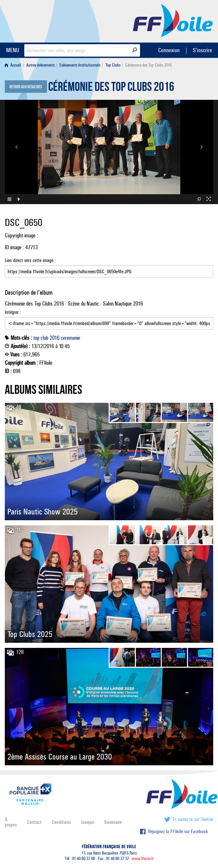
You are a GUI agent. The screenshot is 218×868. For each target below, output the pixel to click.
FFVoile (173, 20)
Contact (34, 822)
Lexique (88, 822)
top (36, 338)
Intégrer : (109, 319)
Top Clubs (113, 65)
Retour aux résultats (26, 87)
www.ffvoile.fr (143, 859)
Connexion (169, 50)
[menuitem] (14, 65)
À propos (11, 822)
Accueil (13, 65)
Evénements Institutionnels (80, 65)
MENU (13, 50)
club (44, 338)
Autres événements (40, 65)
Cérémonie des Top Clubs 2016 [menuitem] (148, 65)
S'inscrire (202, 50)
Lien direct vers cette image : (109, 267)
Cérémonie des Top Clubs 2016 (111, 88)
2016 (54, 338)
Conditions (61, 822)
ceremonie (70, 338)
